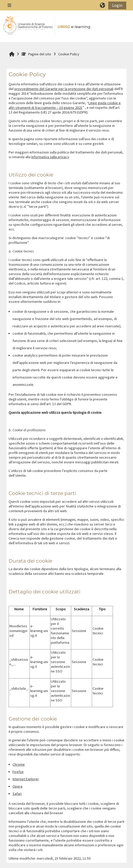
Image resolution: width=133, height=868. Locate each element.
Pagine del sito (36, 54)
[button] (103, 5)
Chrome (19, 764)
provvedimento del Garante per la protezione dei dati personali (64, 89)
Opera (17, 786)
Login (117, 5)
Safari (17, 794)
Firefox (18, 772)
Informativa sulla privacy (50, 157)
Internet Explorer (26, 779)
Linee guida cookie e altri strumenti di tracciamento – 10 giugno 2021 (65, 105)
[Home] (47, 26)
